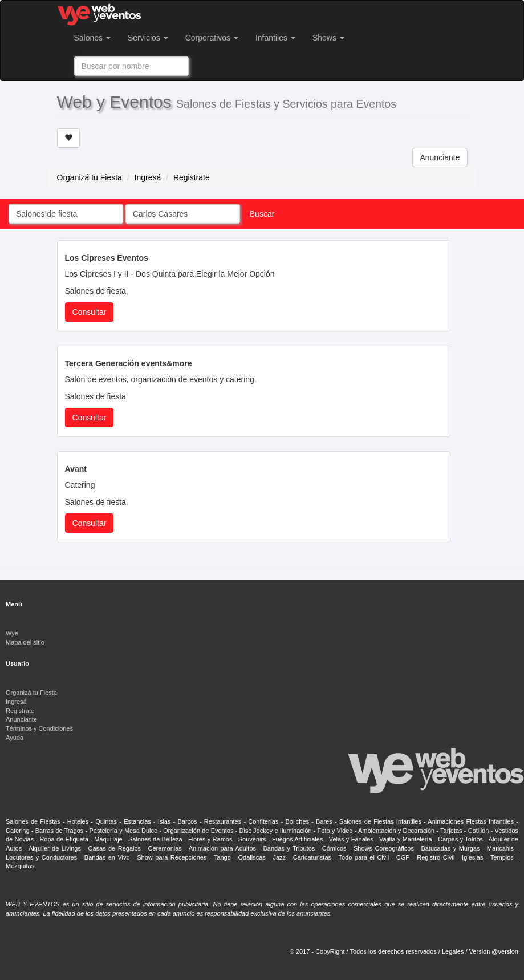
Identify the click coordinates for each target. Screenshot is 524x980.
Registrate (192, 177)
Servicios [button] (148, 38)
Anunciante (440, 157)
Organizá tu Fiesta (90, 177)
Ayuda (15, 738)
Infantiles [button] (275, 38)
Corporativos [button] (212, 38)
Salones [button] (92, 38)
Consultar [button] (90, 312)
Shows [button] (328, 38)
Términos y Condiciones (39, 728)
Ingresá (148, 177)
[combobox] (131, 66)
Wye (12, 633)
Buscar (262, 214)
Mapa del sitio (25, 642)
